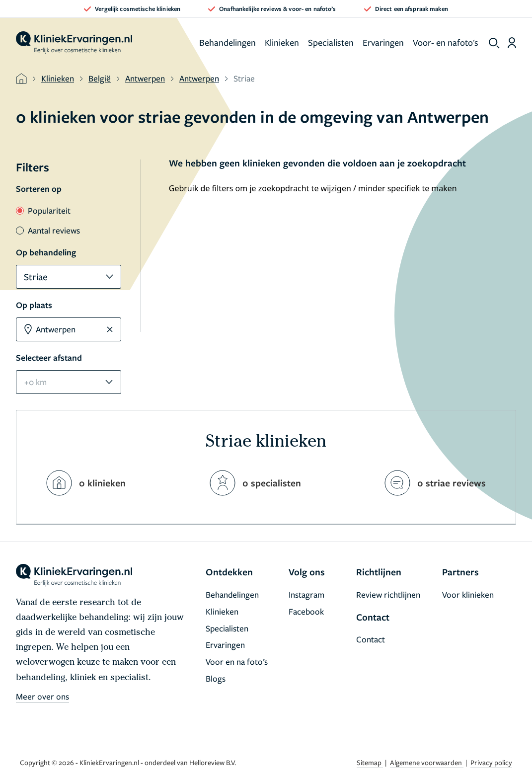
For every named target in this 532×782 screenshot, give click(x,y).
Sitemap (370, 762)
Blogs (216, 678)
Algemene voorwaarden (427, 762)
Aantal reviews (48, 230)
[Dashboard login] (512, 43)
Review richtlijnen (388, 594)
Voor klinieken (468, 594)
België (100, 78)
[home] (74, 43)
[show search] (494, 43)
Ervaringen (383, 42)
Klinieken (282, 42)
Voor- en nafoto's (446, 42)
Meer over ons (42, 696)
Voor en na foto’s (237, 662)
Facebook (306, 611)
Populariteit (43, 210)
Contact (371, 639)
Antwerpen (145, 78)
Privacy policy (491, 762)
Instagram (306, 594)
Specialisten (331, 42)
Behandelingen (228, 42)
